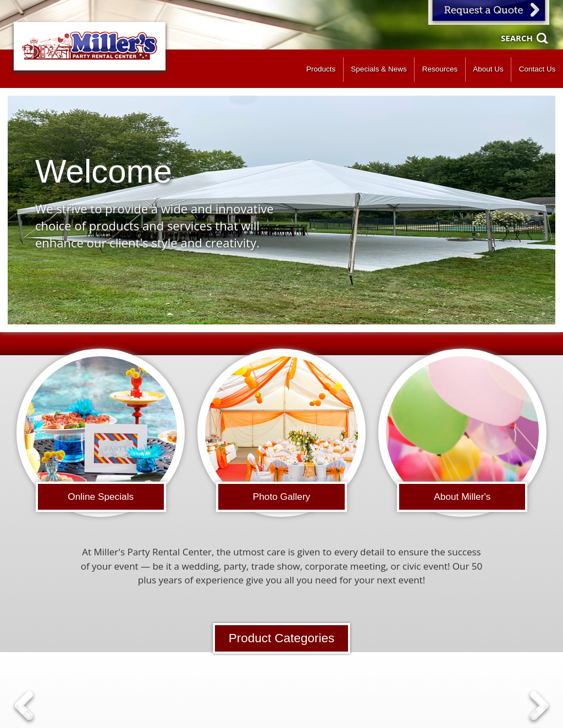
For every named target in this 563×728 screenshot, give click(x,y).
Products (321, 69)
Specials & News (379, 69)
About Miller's (462, 497)
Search (517, 38)
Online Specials (101, 497)
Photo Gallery (282, 497)
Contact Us (537, 69)
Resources (440, 69)
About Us (488, 69)
